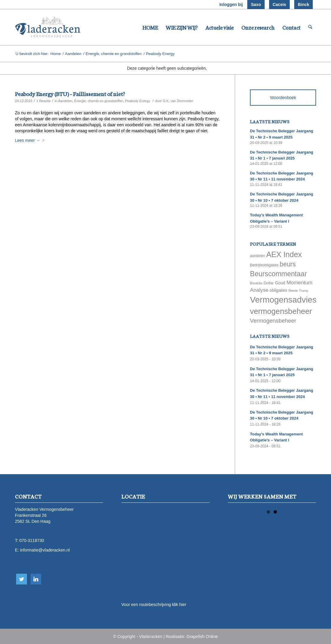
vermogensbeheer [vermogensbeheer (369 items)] (281, 311)
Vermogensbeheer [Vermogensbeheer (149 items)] (273, 321)
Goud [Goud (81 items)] (280, 283)
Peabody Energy (138, 101)
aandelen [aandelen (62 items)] (257, 256)
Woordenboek (283, 98)
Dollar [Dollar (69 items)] (269, 283)
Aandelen (73, 54)
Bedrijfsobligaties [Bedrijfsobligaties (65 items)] (264, 265)
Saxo (256, 4)
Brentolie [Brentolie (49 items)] (256, 283)
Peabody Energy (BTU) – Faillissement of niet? (70, 94)
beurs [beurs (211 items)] (288, 264)
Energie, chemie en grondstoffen (114, 54)
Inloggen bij (231, 4)
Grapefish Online (202, 637)
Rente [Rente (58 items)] (293, 290)
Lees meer (31, 140)
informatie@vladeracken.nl (45, 550)
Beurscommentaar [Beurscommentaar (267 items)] (278, 274)
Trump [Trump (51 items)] (304, 291)
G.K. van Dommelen (178, 101)
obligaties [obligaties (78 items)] (279, 290)
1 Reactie (43, 101)
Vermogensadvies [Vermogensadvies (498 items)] (283, 300)
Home (56, 54)
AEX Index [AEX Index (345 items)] (284, 254)
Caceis (279, 4)
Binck (303, 4)
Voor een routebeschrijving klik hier (154, 604)
